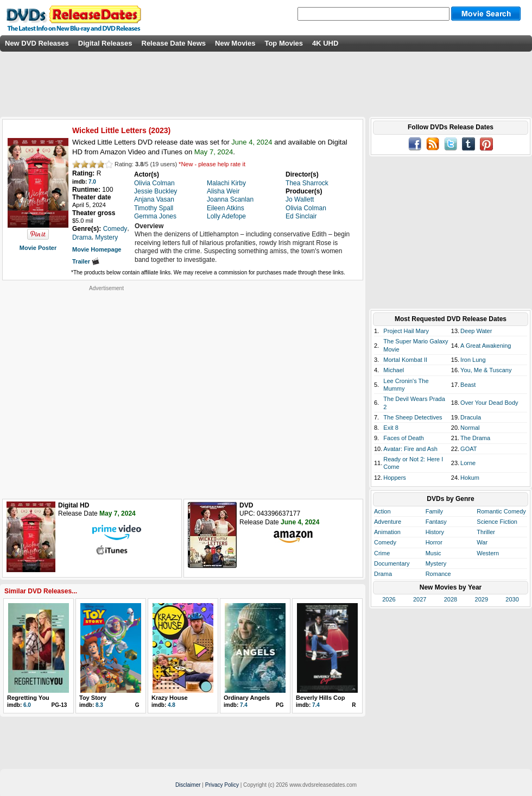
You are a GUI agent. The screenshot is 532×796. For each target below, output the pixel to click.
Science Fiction (497, 522)
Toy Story (93, 698)
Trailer (86, 261)
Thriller (486, 532)
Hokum (470, 478)
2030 (512, 599)
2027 (420, 599)
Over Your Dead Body (489, 403)
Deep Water (476, 331)
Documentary (392, 563)
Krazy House (170, 698)
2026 (389, 599)
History (435, 532)
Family (434, 511)
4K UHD (325, 43)
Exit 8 (391, 428)
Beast (468, 385)
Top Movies (284, 43)
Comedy (385, 542)
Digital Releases (105, 43)
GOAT (468, 449)
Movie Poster (38, 248)
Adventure (388, 522)
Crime (382, 553)
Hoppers (395, 478)
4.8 (172, 705)
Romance (438, 574)
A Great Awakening (486, 346)
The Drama (475, 438)
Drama (383, 574)
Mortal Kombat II (405, 360)
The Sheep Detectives (413, 417)
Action (382, 511)
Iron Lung (473, 360)
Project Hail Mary (406, 331)
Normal (470, 428)
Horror (434, 542)
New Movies (235, 43)
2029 (482, 599)
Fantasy (436, 522)
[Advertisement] (102, 394)
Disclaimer (188, 785)
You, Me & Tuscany (486, 370)
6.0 (27, 705)
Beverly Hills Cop (320, 698)
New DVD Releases (37, 43)
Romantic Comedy (501, 511)
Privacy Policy (222, 785)
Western (488, 553)
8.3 (99, 705)
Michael (394, 370)
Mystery (436, 563)
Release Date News (174, 43)
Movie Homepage (97, 249)
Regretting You (28, 698)
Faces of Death (404, 438)
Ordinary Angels (247, 698)
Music (433, 553)
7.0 (92, 182)
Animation (387, 532)
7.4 (244, 705)
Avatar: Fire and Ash (410, 449)
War (482, 542)
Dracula (471, 417)
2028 (451, 599)
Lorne (468, 463)
